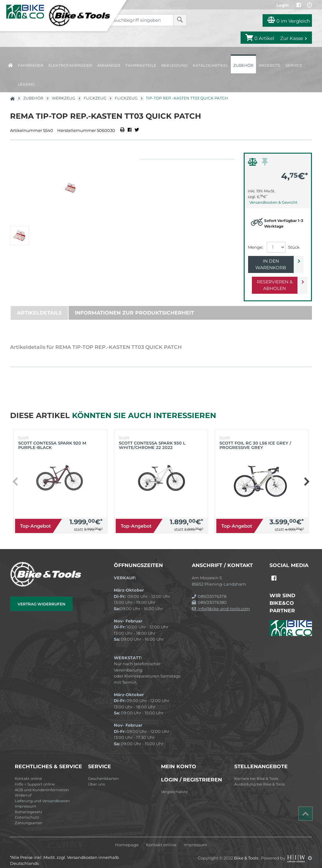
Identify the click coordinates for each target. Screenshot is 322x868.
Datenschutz (27, 811)
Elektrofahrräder (70, 65)
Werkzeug (64, 98)
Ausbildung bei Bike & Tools (260, 778)
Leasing (26, 84)
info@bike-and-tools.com (221, 602)
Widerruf (23, 789)
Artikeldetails (39, 306)
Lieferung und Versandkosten (42, 794)
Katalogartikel (211, 65)
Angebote (269, 65)
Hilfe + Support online (35, 778)
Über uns (97, 778)
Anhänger (109, 65)
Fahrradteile (141, 65)
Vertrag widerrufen (42, 597)
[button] (306, 475)
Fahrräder (31, 65)
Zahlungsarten (29, 816)
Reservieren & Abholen (273, 278)
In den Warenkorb (273, 261)
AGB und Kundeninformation (42, 783)
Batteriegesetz (28, 805)
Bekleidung (175, 65)
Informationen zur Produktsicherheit (134, 306)
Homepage (127, 838)
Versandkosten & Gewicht (273, 202)
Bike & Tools (247, 851)
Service (294, 65)
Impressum (25, 800)
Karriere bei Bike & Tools (256, 772)
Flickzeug (95, 98)
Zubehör (243, 65)
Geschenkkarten (103, 772)
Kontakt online (28, 772)
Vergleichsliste (174, 785)
